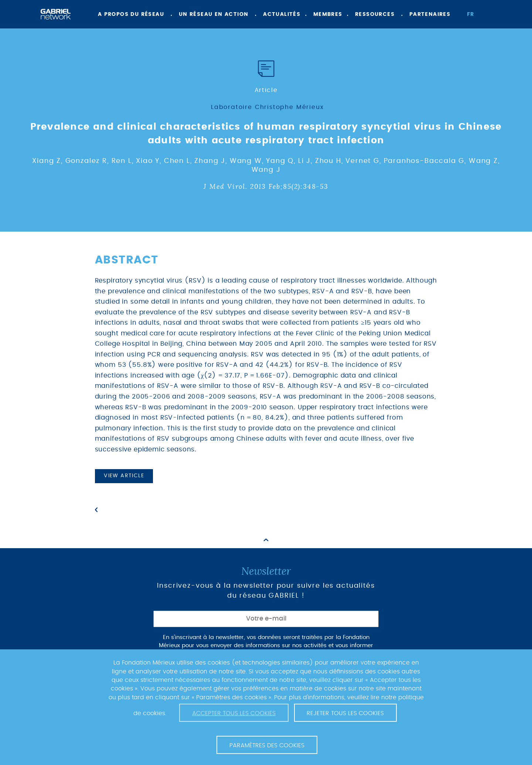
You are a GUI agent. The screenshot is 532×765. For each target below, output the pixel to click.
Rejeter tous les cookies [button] (345, 713)
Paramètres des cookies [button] (267, 745)
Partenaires (430, 14)
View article (124, 476)
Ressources (375, 14)
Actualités (282, 14)
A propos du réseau (131, 14)
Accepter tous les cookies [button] (234, 713)
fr (471, 14)
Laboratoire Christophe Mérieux (267, 107)
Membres (328, 14)
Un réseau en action (214, 14)
